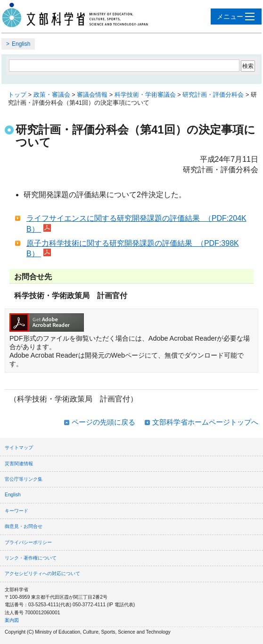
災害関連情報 (19, 464)
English (21, 44)
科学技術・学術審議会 (145, 95)
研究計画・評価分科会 (213, 95)
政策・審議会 (52, 95)
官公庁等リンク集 (24, 479)
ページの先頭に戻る (103, 422)
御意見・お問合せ (24, 526)
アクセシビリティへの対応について (42, 573)
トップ (17, 95)
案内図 (12, 620)
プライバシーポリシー (28, 542)
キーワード (16, 511)
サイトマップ (19, 447)
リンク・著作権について (31, 558)
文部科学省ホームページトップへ (205, 422)
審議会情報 (92, 95)
